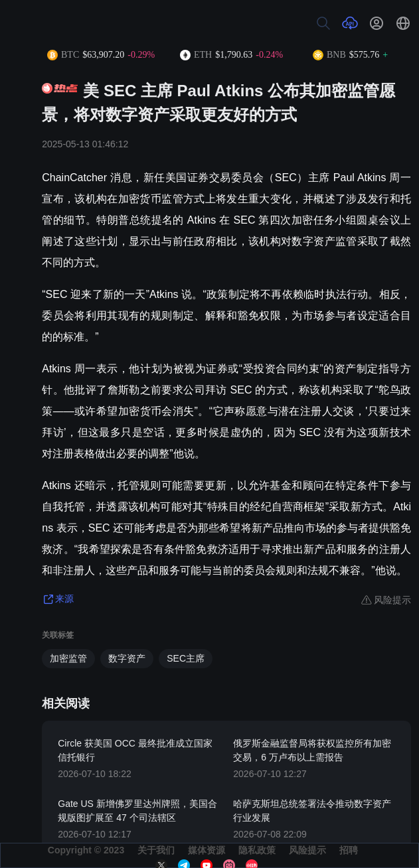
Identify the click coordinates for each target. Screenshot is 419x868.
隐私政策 (257, 850)
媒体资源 (207, 850)
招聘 (349, 850)
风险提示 (307, 850)
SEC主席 (186, 658)
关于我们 (156, 850)
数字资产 (127, 658)
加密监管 (68, 658)
